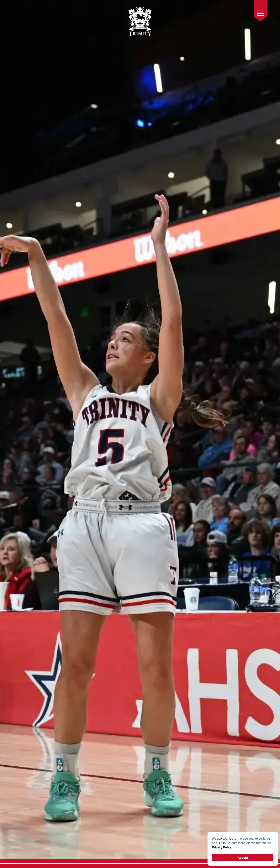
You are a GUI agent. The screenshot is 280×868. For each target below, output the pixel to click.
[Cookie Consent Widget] (243, 849)
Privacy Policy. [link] (222, 847)
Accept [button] (243, 858)
